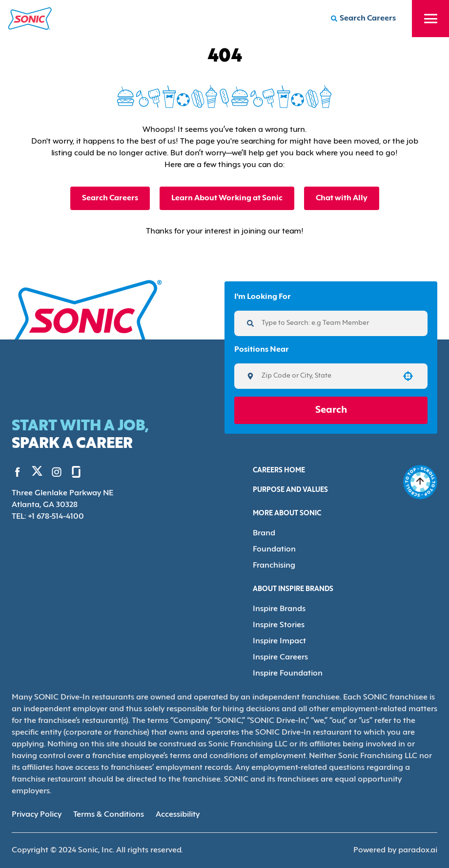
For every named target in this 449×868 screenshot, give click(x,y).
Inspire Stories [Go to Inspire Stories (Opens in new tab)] (279, 625)
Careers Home (279, 471)
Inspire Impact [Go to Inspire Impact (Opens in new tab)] (279, 641)
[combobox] (327, 376)
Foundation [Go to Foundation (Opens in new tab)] (274, 550)
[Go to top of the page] (420, 482)
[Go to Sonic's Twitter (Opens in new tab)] (37, 473)
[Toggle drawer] (430, 19)
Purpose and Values (290, 490)
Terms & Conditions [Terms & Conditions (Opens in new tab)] (109, 815)
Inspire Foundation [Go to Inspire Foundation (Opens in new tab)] (288, 674)
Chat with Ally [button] (342, 198)
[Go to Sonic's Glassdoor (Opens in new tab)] (76, 472)
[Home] (30, 19)
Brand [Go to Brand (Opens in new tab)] (264, 533)
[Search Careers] (363, 19)
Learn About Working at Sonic (227, 198)
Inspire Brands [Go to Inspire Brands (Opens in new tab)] (279, 609)
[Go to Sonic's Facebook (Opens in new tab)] (18, 472)
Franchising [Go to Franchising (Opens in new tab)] (274, 566)
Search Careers (110, 198)
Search (331, 410)
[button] (408, 376)
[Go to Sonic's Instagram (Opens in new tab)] (57, 472)
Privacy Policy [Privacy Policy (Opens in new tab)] (37, 815)
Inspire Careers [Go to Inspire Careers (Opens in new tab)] (280, 657)
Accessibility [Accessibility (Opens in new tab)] (178, 815)
